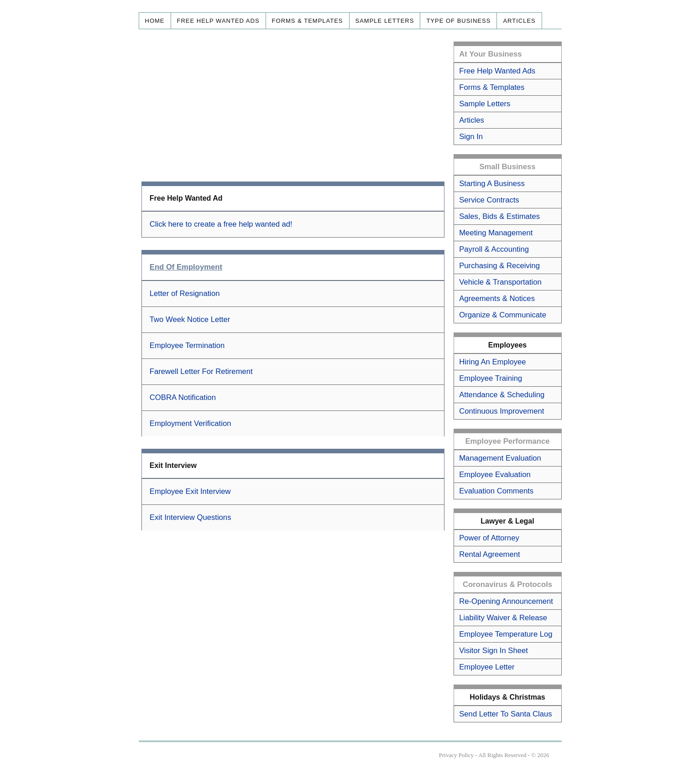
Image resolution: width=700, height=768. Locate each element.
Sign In (471, 137)
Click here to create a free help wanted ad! (221, 224)
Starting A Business (492, 184)
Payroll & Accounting (494, 249)
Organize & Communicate (503, 315)
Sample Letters (385, 21)
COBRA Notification (183, 397)
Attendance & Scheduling (502, 395)
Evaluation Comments (496, 491)
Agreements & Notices (497, 298)
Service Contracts (489, 200)
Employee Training (491, 378)
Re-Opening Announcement (506, 601)
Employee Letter (487, 667)
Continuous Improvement (501, 411)
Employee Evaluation (495, 475)
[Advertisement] (293, 105)
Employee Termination (187, 345)
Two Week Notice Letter (190, 319)
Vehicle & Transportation (500, 282)
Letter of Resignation (185, 293)
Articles (519, 21)
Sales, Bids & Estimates (499, 216)
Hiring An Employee (492, 362)
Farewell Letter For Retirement (201, 371)
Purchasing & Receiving (499, 266)
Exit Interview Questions (191, 517)
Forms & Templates (308, 21)
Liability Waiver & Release (503, 618)
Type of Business (458, 21)
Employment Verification (191, 423)
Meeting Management (496, 233)
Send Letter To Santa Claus (505, 714)
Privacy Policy (456, 755)
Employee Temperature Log (506, 634)
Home (155, 21)
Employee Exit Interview (190, 491)
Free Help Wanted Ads (218, 21)
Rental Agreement (489, 554)
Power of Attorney (489, 538)
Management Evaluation (500, 458)
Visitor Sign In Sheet (494, 651)
